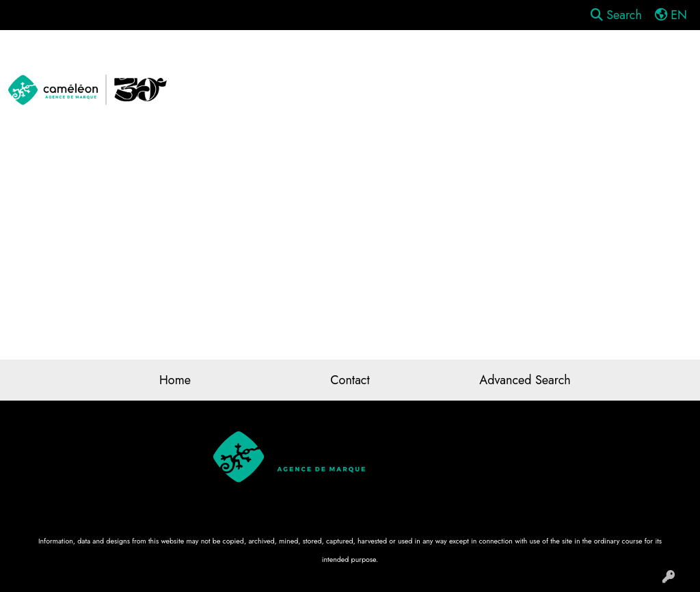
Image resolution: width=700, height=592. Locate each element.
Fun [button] (437, 60)
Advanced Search (525, 380)
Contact (350, 380)
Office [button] (616, 60)
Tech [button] (666, 60)
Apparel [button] (201, 60)
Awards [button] (263, 60)
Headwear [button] (495, 60)
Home (175, 380)
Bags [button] (317, 60)
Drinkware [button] (378, 60)
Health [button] (561, 60)
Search (616, 15)
